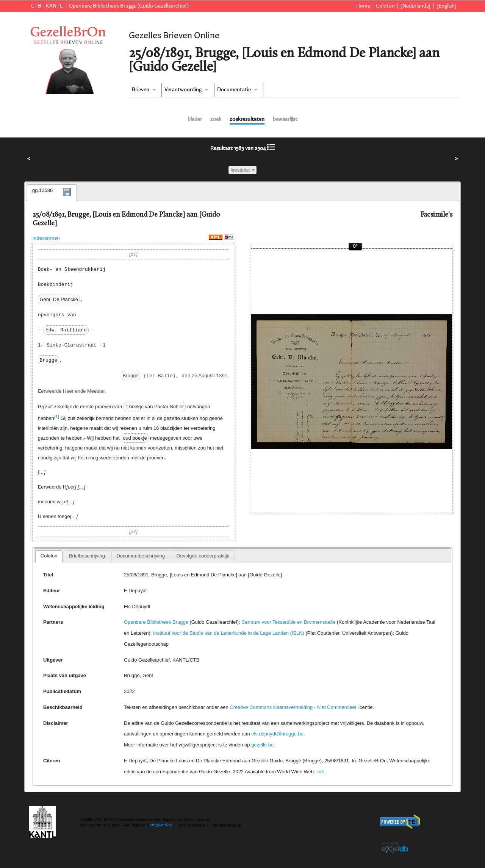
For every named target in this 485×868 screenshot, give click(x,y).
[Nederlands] (415, 6)
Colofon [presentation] (49, 556)
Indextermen (46, 238)
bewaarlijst (285, 119)
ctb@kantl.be (161, 825)
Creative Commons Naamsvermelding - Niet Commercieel (293, 707)
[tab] (52, 193)
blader (195, 119)
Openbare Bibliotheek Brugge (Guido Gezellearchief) (129, 6)
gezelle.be (262, 745)
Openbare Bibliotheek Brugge (156, 622)
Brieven (141, 90)
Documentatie (234, 90)
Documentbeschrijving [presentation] (140, 556)
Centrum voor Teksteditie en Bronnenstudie (288, 622)
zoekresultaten (247, 119)
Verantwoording (183, 90)
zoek (216, 119)
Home (363, 6)
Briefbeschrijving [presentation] (87, 556)
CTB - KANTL (47, 6)
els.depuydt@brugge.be (277, 734)
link (320, 772)
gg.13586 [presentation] (42, 190)
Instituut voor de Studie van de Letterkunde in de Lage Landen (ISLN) (229, 633)
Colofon (385, 6)
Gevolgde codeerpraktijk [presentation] (203, 556)
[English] (447, 6)
